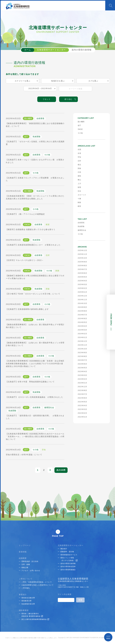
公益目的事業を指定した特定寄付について (37, 585)
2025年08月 (82, 266)
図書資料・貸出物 (67, 552)
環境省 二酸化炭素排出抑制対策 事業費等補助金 (32, 615)
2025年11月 (82, 254)
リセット (47, 99)
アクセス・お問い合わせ (31, 571)
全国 (79, 149)
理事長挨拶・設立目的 (30, 561)
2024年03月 (82, 330)
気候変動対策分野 (28, 604)
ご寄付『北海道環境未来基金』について (37, 582)
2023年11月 (82, 345)
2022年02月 (82, 413)
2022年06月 (82, 398)
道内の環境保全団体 (68, 567)
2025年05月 (82, 277)
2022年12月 (82, 387)
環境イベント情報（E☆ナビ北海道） (69, 559)
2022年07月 (82, 394)
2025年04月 (82, 281)
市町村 (80, 129)
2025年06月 (82, 273)
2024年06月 (82, 319)
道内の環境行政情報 (82, 50)
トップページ (25, 545)
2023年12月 (82, 341)
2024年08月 (82, 311)
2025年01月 (82, 292)
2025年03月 (82, 284)
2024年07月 (82, 315)
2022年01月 (82, 417)
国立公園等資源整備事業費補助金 (35, 619)
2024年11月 (82, 300)
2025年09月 (82, 262)
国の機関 (81, 122)
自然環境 (81, 223)
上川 (79, 184)
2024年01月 (82, 337)
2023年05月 (82, 368)
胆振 (79, 168)
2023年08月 (82, 356)
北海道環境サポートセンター (51, 50)
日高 (79, 172)
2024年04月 (82, 326)
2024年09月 (82, 307)
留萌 (79, 187)
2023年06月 (82, 364)
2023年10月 (82, 349)
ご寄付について (26, 579)
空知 (79, 157)
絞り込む (70, 99)
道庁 (79, 125)
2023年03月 (82, 375)
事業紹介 (23, 595)
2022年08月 (82, 390)
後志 (79, 165)
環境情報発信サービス (69, 555)
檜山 (79, 180)
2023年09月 (82, 353)
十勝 (79, 199)
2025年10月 (82, 258)
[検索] (66, 600)
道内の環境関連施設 (68, 570)
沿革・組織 (26, 564)
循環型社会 (82, 230)
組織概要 (23, 558)
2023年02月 (82, 379)
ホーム (28, 50)
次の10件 (61, 470)
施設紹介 (64, 549)
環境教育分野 (27, 601)
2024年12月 (82, 296)
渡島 (79, 176)
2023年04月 (82, 372)
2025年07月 (82, 269)
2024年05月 (82, 322)
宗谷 (79, 191)
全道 (79, 153)
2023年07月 (82, 360)
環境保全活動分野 (28, 598)
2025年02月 (82, 288)
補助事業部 (24, 610)
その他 (80, 133)
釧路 (79, 202)
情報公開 (25, 568)
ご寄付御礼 (26, 588)
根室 (79, 206)
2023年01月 (82, 383)
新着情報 (23, 552)
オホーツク (82, 195)
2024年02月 (82, 334)
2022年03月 (82, 409)
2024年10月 (82, 303)
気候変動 (81, 226)
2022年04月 (82, 406)
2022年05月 (82, 402)
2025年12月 (82, 250)
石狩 (79, 161)
